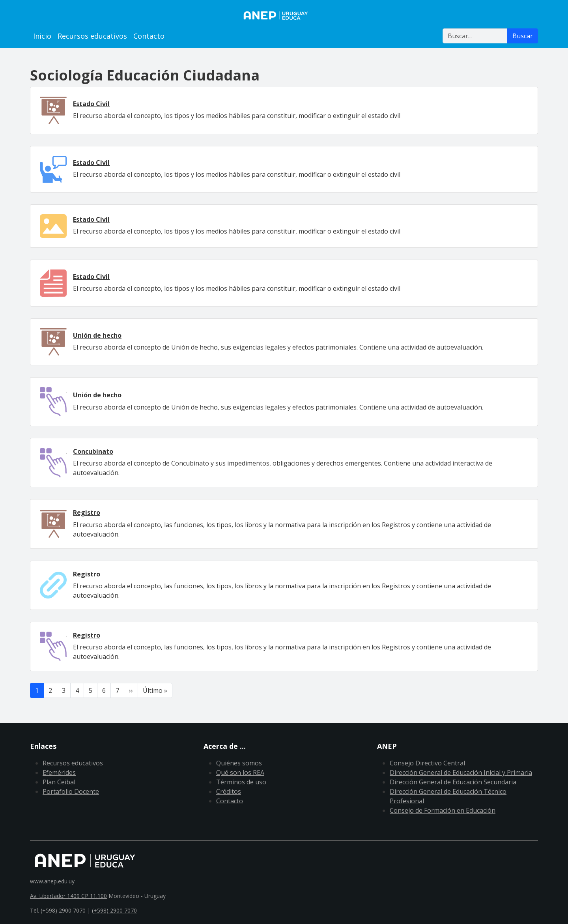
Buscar (523, 36)
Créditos (229, 791)
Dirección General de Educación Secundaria (453, 782)
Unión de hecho (97, 335)
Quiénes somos (239, 763)
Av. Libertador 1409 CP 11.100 (68, 896)
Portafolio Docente (71, 791)
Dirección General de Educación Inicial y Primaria (461, 772)
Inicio (42, 36)
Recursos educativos (92, 36)
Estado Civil (91, 104)
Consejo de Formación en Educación (443, 810)
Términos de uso (241, 782)
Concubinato (93, 451)
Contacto (149, 36)
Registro (87, 513)
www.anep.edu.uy (52, 881)
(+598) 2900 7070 (114, 910)
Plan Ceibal (59, 782)
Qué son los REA (240, 772)
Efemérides (59, 772)
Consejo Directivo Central (427, 763)
